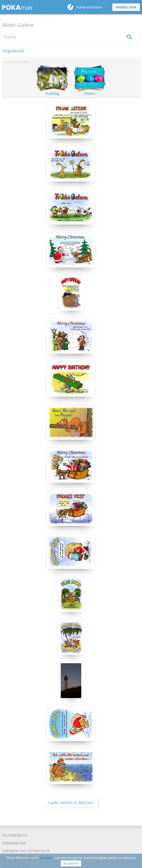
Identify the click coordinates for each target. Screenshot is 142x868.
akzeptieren (71, 863)
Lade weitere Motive (71, 802)
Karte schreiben (90, 7)
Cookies (46, 858)
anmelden (126, 7)
